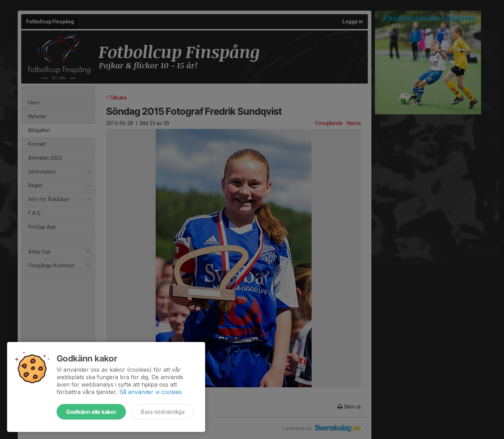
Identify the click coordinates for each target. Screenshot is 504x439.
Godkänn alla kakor (91, 412)
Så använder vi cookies (150, 392)
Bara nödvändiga (163, 412)
